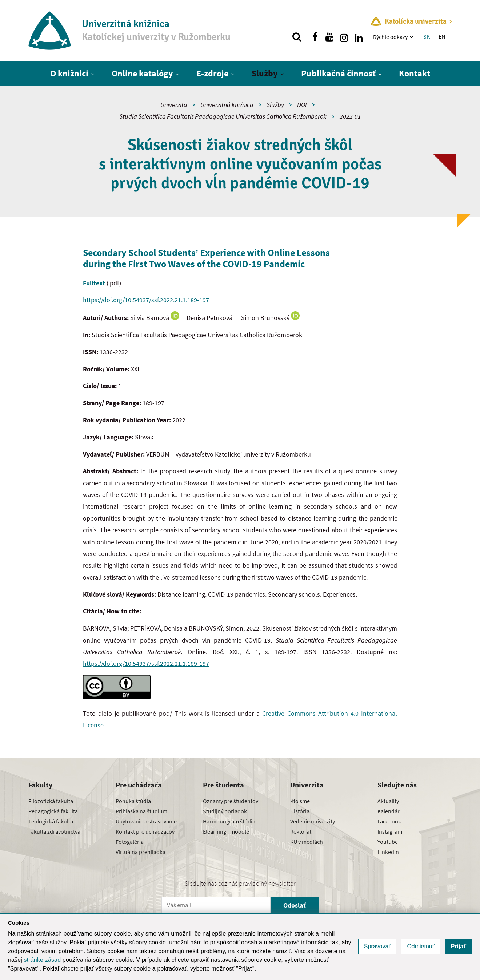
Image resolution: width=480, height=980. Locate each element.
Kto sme (300, 801)
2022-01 (350, 116)
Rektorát (301, 831)
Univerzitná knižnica (227, 105)
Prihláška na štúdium (141, 811)
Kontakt (415, 73)
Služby (265, 73)
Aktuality (388, 801)
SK (427, 36)
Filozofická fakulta (51, 801)
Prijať (459, 946)
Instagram (390, 831)
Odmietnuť (421, 946)
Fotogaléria (130, 842)
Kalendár (389, 811)
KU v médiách (307, 842)
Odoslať (295, 905)
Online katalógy (142, 73)
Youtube (388, 842)
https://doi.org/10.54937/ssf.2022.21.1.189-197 (146, 300)
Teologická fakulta (51, 821)
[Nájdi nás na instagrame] (344, 37)
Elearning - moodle (226, 831)
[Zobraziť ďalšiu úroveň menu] (412, 37)
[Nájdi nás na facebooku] (315, 37)
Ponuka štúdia (133, 801)
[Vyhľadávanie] (297, 37)
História (300, 811)
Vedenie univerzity (313, 821)
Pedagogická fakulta (53, 811)
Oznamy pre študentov (231, 801)
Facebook (389, 821)
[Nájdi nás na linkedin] (359, 37)
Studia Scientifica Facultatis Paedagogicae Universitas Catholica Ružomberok (223, 116)
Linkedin (388, 852)
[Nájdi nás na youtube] (329, 37)
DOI (302, 105)
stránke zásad (43, 960)
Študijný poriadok (225, 811)
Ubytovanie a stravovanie (146, 821)
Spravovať (377, 946)
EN (442, 36)
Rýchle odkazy (390, 37)
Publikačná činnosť (338, 73)
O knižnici (69, 73)
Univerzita (174, 105)
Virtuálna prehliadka (141, 852)
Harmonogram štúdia (229, 821)
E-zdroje (212, 73)
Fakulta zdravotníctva (54, 831)
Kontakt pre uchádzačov (145, 831)
